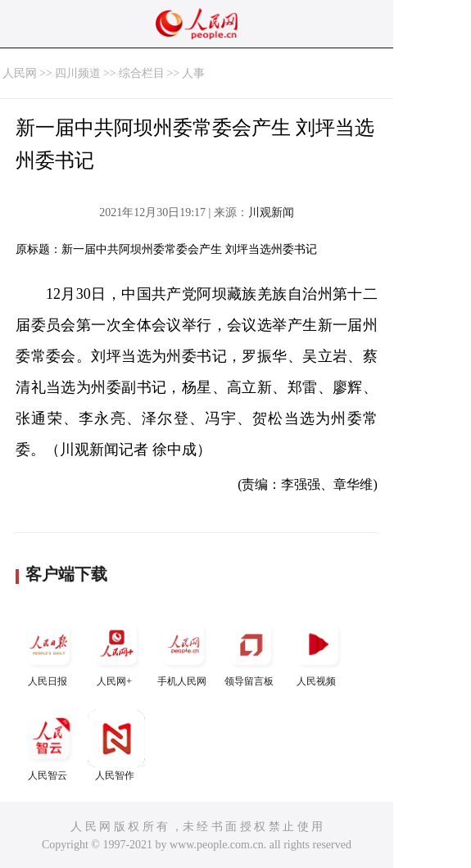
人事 (193, 73)
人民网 (20, 73)
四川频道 (78, 73)
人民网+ (116, 651)
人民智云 (49, 746)
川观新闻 (271, 212)
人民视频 (318, 651)
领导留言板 (251, 651)
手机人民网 (183, 651)
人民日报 (49, 651)
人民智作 (116, 746)
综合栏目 (142, 73)
